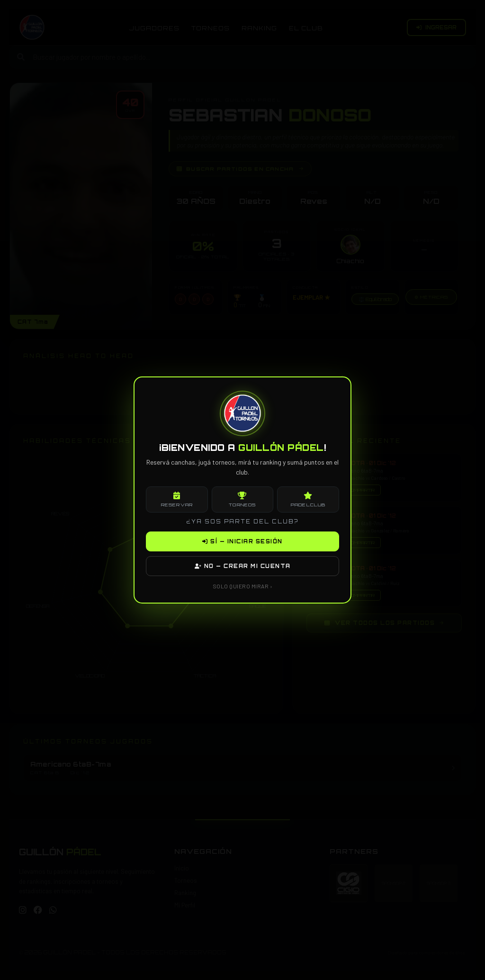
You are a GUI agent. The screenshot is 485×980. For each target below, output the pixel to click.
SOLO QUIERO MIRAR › (243, 586)
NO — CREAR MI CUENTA (243, 566)
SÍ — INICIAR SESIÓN (242, 541)
